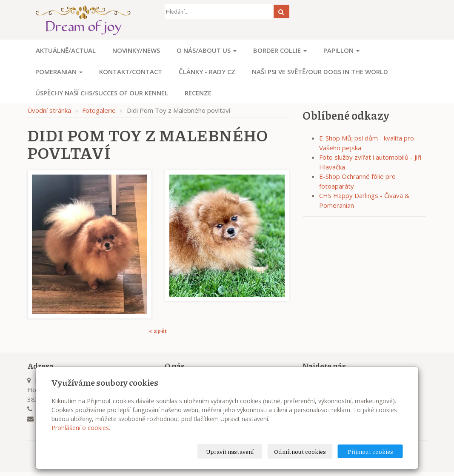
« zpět (158, 330)
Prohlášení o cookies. (81, 428)
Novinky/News (136, 50)
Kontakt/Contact (131, 72)
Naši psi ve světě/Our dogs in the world (320, 72)
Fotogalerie (99, 110)
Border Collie (280, 50)
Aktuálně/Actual (66, 50)
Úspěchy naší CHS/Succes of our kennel (102, 93)
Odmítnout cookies (300, 451)
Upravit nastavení (230, 451)
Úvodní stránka (49, 110)
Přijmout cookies (370, 451)
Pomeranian (59, 72)
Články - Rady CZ (207, 72)
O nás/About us (207, 50)
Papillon (341, 50)
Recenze (198, 93)
